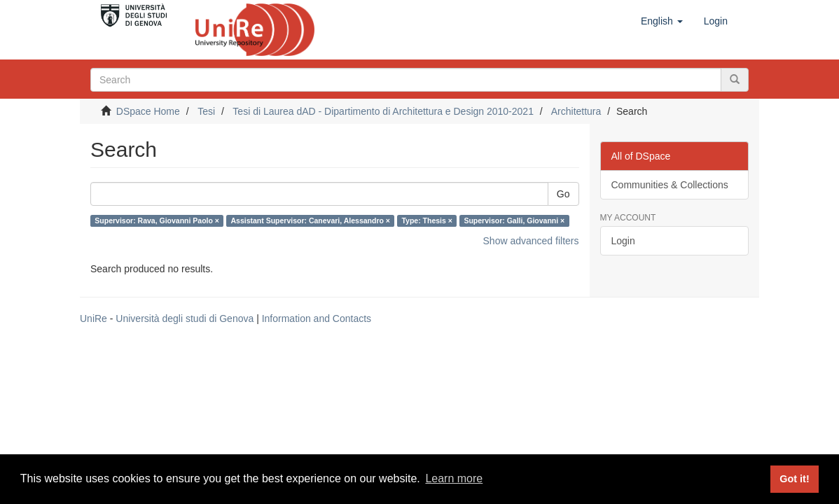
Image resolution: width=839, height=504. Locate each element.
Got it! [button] (794, 479)
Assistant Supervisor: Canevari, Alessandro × (310, 220)
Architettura (576, 111)
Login (623, 241)
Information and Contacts (317, 318)
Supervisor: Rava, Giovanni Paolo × (157, 220)
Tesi (206, 111)
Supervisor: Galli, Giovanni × (514, 220)
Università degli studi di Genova (185, 318)
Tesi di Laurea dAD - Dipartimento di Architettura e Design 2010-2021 (383, 111)
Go (563, 194)
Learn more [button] (454, 478)
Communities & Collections (670, 185)
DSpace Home (148, 111)
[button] (662, 21)
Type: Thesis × (427, 220)
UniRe (93, 318)
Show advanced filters (531, 241)
